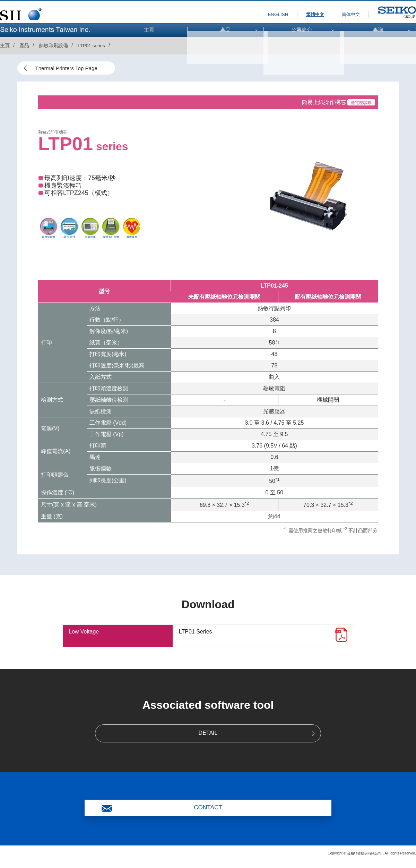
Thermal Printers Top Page (69, 69)
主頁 (5, 45)
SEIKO (386, 20)
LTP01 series (92, 45)
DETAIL (208, 734)
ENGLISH (262, 14)
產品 (24, 45)
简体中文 (347, 14)
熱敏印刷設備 (53, 45)
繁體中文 (305, 14)
